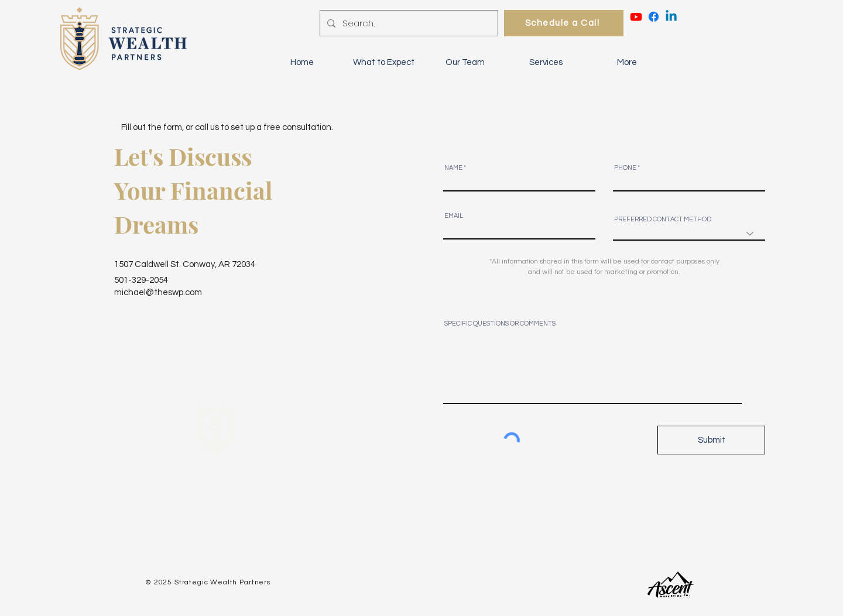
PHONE (625, 168)
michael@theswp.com (158, 292)
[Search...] (408, 23)
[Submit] (711, 440)
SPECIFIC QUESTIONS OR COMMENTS (500, 324)
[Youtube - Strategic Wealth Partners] (636, 17)
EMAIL (454, 216)
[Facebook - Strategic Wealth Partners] (654, 17)
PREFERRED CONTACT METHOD (663, 219)
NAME (453, 168)
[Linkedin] (671, 17)
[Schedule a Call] (564, 23)
